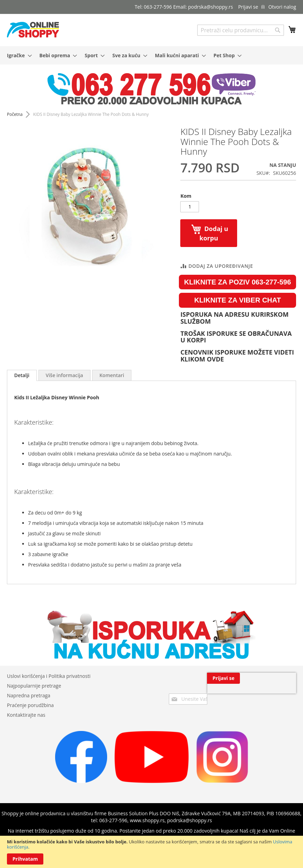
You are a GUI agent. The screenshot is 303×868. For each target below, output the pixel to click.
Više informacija (64, 375)
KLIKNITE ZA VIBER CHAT (237, 300)
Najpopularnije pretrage (34, 686)
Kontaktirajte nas (26, 715)
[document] (151, 852)
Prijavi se (248, 7)
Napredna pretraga (29, 695)
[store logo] (33, 30)
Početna (15, 114)
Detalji (22, 375)
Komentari (112, 375)
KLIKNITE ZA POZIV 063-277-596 (237, 282)
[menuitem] (17, 55)
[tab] (22, 375)
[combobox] (241, 30)
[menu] (151, 55)
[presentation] (232, 694)
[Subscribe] (280, 678)
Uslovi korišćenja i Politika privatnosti (49, 676)
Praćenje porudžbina (30, 705)
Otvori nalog (282, 7)
